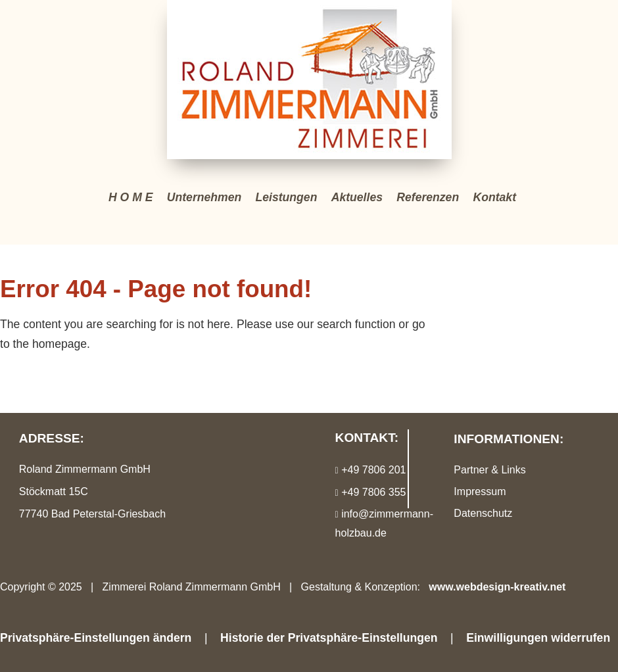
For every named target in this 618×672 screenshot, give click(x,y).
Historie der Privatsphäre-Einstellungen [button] (329, 638)
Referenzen (428, 197)
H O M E (131, 197)
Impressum (480, 492)
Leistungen (287, 197)
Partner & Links (489, 470)
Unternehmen (204, 197)
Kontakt (495, 197)
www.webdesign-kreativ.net (497, 587)
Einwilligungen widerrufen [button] (538, 638)
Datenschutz (483, 513)
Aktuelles (357, 197)
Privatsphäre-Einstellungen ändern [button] (96, 638)
